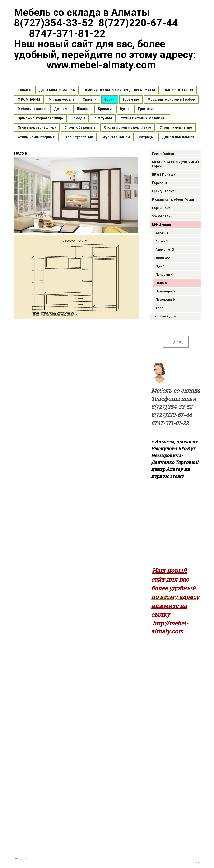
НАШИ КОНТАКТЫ (178, 90)
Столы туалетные (78, 137)
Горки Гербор (163, 154)
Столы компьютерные (36, 137)
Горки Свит (161, 208)
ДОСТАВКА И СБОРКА (57, 90)
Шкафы (83, 109)
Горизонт (160, 183)
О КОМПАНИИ (29, 99)
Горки (110, 99)
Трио (159, 308)
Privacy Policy (21, 859)
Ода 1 (160, 266)
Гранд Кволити (164, 191)
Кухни (125, 109)
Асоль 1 (162, 233)
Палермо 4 (164, 275)
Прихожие (146, 109)
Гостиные (131, 99)
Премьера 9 (165, 300)
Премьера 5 (165, 291)
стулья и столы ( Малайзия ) (143, 118)
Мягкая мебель (61, 99)
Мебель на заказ (32, 109)
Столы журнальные (176, 128)
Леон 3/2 (163, 258)
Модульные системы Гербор (171, 99)
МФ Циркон (162, 225)
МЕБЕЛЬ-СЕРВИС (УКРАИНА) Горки (175, 164)
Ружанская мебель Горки (173, 200)
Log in (197, 862)
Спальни (90, 99)
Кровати (105, 109)
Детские (61, 109)
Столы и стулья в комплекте (128, 128)
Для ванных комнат (178, 137)
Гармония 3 (165, 250)
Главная (24, 90)
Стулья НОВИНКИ (116, 137)
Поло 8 (161, 283)
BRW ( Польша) (164, 174)
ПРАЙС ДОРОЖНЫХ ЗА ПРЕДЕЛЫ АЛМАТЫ (119, 90)
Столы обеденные (80, 128)
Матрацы (146, 137)
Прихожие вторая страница (40, 118)
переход (176, 342)
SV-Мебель (161, 216)
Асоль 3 (162, 241)
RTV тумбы (103, 118)
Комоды (78, 118)
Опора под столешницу (37, 128)
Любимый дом (164, 316)
